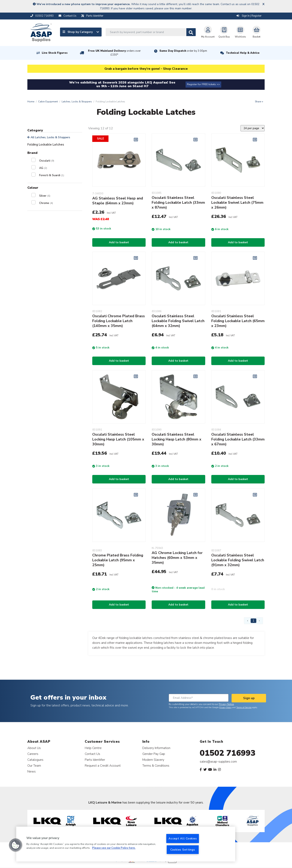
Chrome (46, 203)
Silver (45, 196)
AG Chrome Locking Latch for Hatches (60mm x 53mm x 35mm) (177, 558)
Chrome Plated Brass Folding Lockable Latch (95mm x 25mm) (118, 560)
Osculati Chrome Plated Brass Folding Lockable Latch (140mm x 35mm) (119, 321)
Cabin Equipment (48, 102)
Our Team (34, 766)
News (32, 771)
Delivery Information (156, 748)
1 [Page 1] (253, 621)
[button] (16, 845)
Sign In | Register (249, 16)
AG (43, 168)
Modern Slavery (153, 760)
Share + (259, 102)
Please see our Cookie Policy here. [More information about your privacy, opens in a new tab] (114, 848)
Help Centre (93, 748)
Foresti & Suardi (52, 175)
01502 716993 (228, 753)
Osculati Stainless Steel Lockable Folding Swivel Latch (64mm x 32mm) (178, 321)
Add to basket (119, 242)
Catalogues (35, 760)
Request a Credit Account (103, 766)
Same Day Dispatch (183, 51)
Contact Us (92, 754)
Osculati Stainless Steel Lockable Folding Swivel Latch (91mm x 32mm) (238, 560)
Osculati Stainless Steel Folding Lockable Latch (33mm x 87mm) (178, 203)
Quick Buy (224, 32)
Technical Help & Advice (243, 53)
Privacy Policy (225, 707)
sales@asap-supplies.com (218, 762)
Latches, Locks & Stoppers (77, 102)
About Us (34, 748)
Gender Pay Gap (154, 754)
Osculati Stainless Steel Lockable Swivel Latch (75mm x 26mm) (237, 203)
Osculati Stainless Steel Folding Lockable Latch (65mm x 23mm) (238, 321)
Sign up (249, 698)
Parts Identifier (95, 760)
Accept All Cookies (183, 838)
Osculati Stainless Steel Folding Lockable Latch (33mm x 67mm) (238, 439)
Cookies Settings (183, 850)
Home (31, 102)
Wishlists (240, 32)
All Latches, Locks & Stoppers (49, 137)
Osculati (47, 161)
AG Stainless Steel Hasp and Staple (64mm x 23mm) (118, 201)
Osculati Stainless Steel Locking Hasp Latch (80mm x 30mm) (177, 439)
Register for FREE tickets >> (203, 84)
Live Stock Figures (55, 53)
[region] (126, 844)
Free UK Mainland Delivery (114, 53)
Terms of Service (244, 707)
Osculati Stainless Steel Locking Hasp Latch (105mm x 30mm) (118, 439)
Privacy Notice (226, 704)
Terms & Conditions (156, 766)
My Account (208, 32)
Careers (33, 754)
